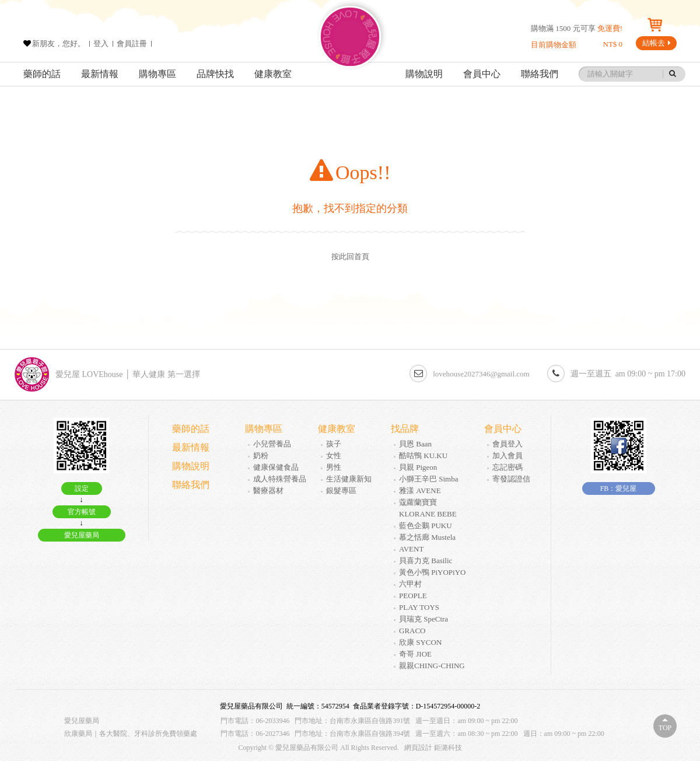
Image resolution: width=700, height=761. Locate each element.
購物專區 (157, 74)
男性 (334, 467)
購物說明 (424, 74)
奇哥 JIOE (415, 654)
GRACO (412, 631)
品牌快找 (215, 74)
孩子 (334, 444)
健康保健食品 (276, 467)
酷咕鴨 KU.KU (423, 455)
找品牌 (405, 429)
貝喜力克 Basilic (426, 561)
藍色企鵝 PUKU (426, 526)
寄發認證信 (511, 479)
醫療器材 (268, 491)
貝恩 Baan (415, 444)
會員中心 (482, 74)
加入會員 (508, 455)
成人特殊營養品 (280, 479)
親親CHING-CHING (432, 666)
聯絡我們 (540, 74)
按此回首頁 (350, 256)
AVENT (411, 549)
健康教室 (273, 74)
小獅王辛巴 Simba (428, 479)
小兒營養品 (272, 444)
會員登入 (508, 444)
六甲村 (410, 584)
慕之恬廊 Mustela (427, 537)
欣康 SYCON (420, 642)
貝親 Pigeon (418, 467)
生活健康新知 (349, 479)
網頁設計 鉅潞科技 (433, 748)
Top (665, 728)
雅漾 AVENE (420, 491)
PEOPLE (413, 596)
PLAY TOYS (419, 607)
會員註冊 (132, 43)
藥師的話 (42, 74)
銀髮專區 (341, 491)
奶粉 (261, 455)
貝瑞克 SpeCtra (423, 619)
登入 (101, 43)
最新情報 (100, 74)
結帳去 (657, 43)
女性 (334, 455)
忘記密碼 (508, 467)
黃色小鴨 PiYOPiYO (433, 572)
